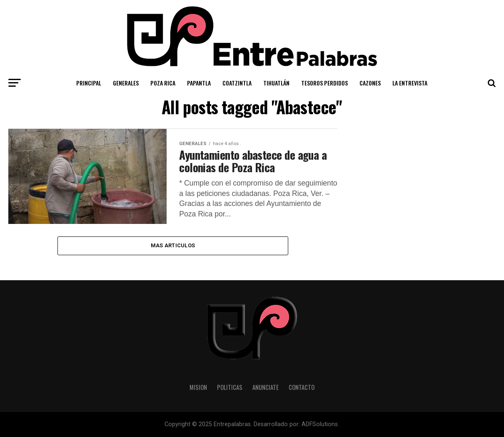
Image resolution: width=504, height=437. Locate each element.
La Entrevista (410, 83)
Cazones (370, 83)
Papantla (199, 83)
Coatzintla (237, 83)
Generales (126, 83)
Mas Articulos (173, 245)
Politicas (230, 387)
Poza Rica (163, 83)
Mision (198, 387)
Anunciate (266, 387)
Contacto (302, 387)
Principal (89, 83)
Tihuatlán (276, 83)
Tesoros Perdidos (324, 83)
